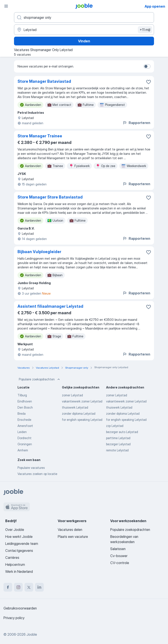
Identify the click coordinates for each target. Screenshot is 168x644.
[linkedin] (39, 587)
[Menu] (6, 6)
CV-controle (120, 563)
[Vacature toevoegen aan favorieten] (149, 82)
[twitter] (29, 587)
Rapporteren (136, 123)
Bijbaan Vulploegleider (39, 252)
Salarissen (118, 549)
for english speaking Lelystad (82, 420)
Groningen (25, 444)
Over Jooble (15, 530)
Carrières (12, 558)
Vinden (84, 41)
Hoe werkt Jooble (19, 537)
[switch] (147, 66)
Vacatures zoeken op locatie (37, 474)
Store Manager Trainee (40, 136)
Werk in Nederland (19, 571)
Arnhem (23, 450)
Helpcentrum (15, 565)
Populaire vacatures (31, 468)
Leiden (22, 432)
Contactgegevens (19, 551)
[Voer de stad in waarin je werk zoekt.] (84, 30)
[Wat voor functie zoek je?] (84, 17)
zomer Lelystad (72, 395)
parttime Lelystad (118, 438)
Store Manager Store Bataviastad (50, 197)
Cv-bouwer (119, 556)
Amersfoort (25, 426)
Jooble (32, 634)
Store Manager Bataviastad (44, 81)
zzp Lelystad (115, 426)
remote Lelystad (117, 450)
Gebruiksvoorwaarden (20, 608)
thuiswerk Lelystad (75, 407)
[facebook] (8, 587)
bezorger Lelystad (118, 444)
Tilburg (22, 395)
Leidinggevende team (22, 544)
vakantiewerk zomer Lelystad (82, 401)
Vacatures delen (70, 530)
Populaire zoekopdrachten (40, 379)
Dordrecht (24, 438)
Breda (22, 414)
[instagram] (18, 587)
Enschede (24, 420)
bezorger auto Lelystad (122, 432)
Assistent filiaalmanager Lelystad (50, 306)
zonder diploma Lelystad (79, 414)
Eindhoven (25, 401)
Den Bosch (25, 407)
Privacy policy (14, 618)
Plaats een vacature (73, 537)
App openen (155, 6)
